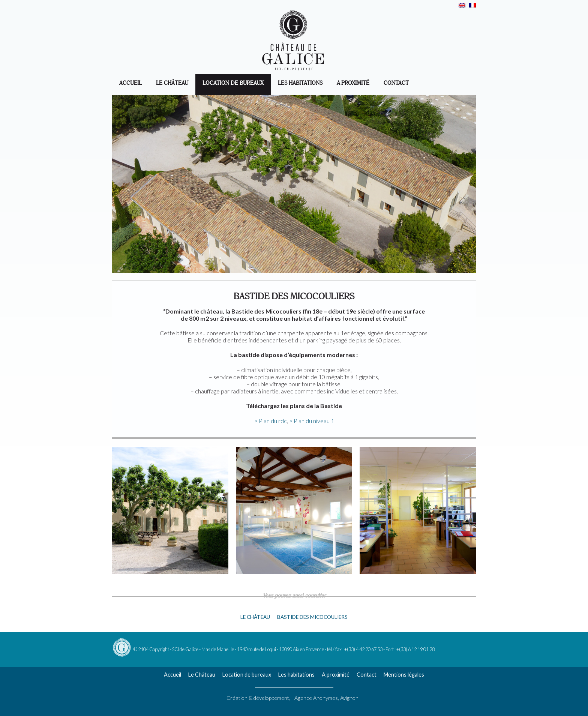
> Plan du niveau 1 (312, 421)
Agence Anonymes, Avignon (326, 698)
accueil (130, 82)
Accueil (172, 675)
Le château (255, 617)
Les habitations (300, 82)
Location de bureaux (233, 82)
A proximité (353, 82)
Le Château (172, 82)
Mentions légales (404, 675)
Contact (396, 82)
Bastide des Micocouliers (312, 617)
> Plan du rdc (271, 421)
